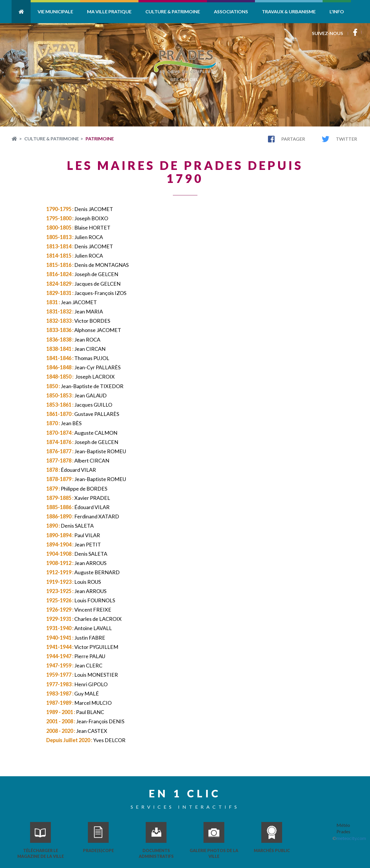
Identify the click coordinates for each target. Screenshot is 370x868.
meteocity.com (351, 838)
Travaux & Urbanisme (289, 11)
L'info (337, 11)
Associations (231, 11)
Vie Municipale (55, 11)
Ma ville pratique (109, 11)
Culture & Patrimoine (173, 11)
